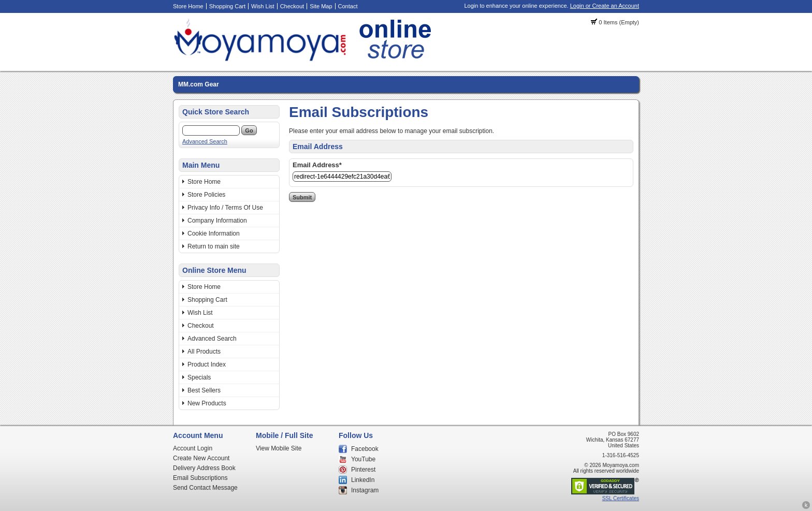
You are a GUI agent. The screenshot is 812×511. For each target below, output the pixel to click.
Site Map (321, 6)
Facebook (365, 449)
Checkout (292, 6)
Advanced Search (205, 141)
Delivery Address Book (204, 468)
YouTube (363, 459)
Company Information (217, 221)
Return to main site (214, 246)
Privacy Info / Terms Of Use (225, 208)
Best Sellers (204, 390)
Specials (199, 377)
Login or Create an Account (605, 6)
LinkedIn (363, 480)
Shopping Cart (227, 6)
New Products (207, 403)
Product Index (207, 364)
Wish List (263, 6)
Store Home (188, 6)
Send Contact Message (205, 488)
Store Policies (206, 195)
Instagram (365, 490)
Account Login (193, 448)
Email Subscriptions (200, 478)
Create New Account (201, 458)
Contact (348, 6)
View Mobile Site (279, 448)
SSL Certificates (621, 498)
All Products (204, 352)
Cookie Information (214, 233)
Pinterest (363, 470)
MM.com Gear (199, 84)
